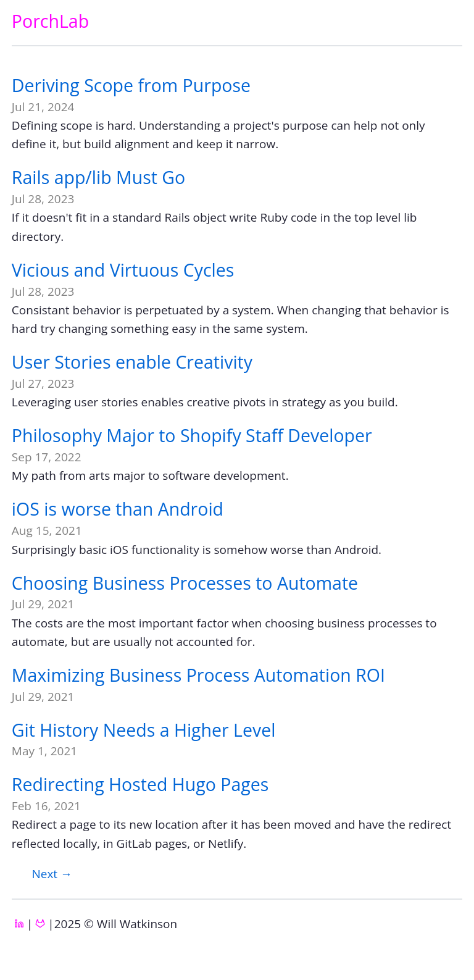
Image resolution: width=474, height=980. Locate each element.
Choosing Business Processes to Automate (185, 583)
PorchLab (50, 21)
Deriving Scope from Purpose (131, 85)
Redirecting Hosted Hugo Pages (140, 784)
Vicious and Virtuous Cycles (123, 270)
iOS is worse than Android (118, 509)
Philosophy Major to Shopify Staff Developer (192, 435)
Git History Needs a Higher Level (144, 730)
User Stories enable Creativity (132, 362)
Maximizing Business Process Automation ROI (198, 675)
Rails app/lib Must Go (98, 177)
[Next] (52, 874)
